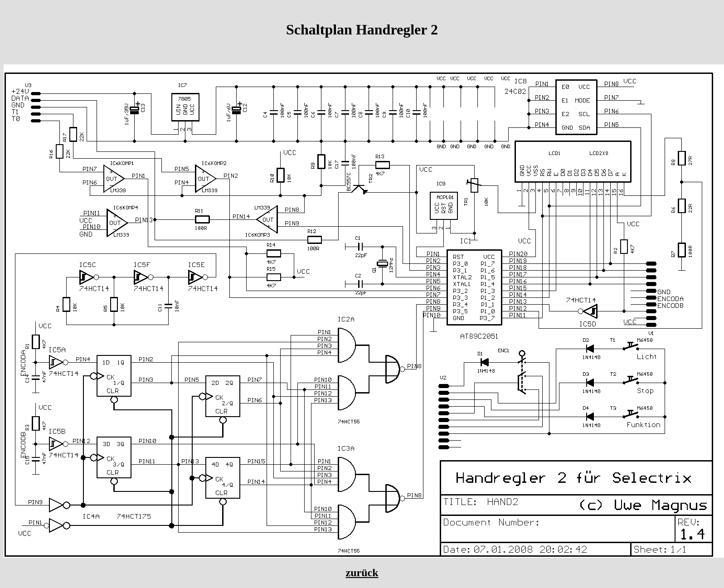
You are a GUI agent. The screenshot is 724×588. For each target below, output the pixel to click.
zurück (362, 573)
